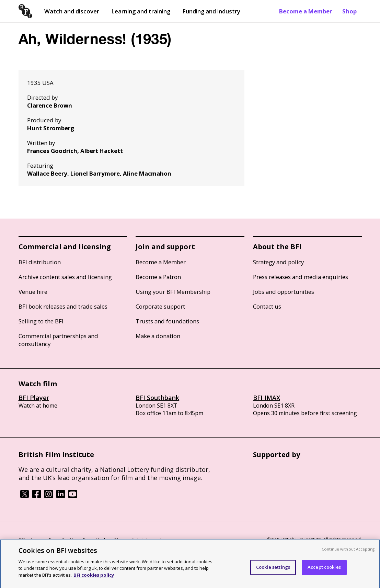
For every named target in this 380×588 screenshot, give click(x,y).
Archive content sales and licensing (65, 277)
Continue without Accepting (348, 552)
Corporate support (160, 306)
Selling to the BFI (41, 321)
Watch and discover (72, 11)
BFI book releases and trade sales (63, 306)
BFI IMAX (267, 398)
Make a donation (158, 336)
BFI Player (34, 398)
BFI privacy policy (37, 540)
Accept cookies (324, 570)
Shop (349, 11)
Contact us (267, 306)
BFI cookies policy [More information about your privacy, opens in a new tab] (94, 578)
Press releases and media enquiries (301, 277)
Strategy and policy (278, 262)
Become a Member (306, 11)
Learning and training (141, 11)
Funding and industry (211, 11)
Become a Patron (158, 277)
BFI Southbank (157, 398)
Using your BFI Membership (173, 292)
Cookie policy (76, 540)
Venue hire (33, 292)
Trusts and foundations (167, 321)
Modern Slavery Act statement (129, 540)
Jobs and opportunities (284, 292)
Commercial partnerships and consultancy (58, 340)
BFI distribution (40, 262)
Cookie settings (273, 570)
